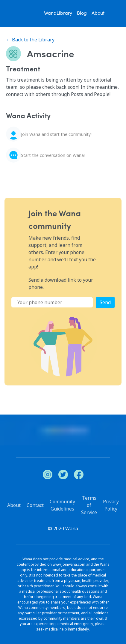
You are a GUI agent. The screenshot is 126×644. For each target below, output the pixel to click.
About (98, 13)
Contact (35, 505)
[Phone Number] (52, 302)
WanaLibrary (58, 13)
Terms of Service (89, 505)
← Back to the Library (30, 40)
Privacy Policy (111, 505)
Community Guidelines (62, 505)
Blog (82, 13)
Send (105, 302)
